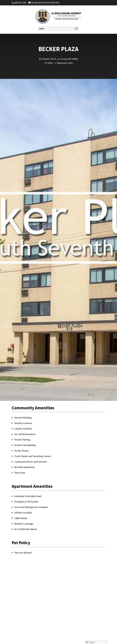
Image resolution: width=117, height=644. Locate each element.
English (90, 642)
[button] (58, 29)
